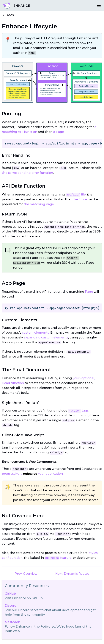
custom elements (36, 333)
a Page (59, 132)
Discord (11, 606)
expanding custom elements (46, 337)
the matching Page (39, 204)
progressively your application (32, 474)
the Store (80, 199)
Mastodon (13, 622)
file (76, 194)
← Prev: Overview (24, 574)
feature (58, 558)
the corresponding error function (27, 173)
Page (89, 292)
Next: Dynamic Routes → (74, 574)
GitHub (10, 594)
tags (78, 410)
